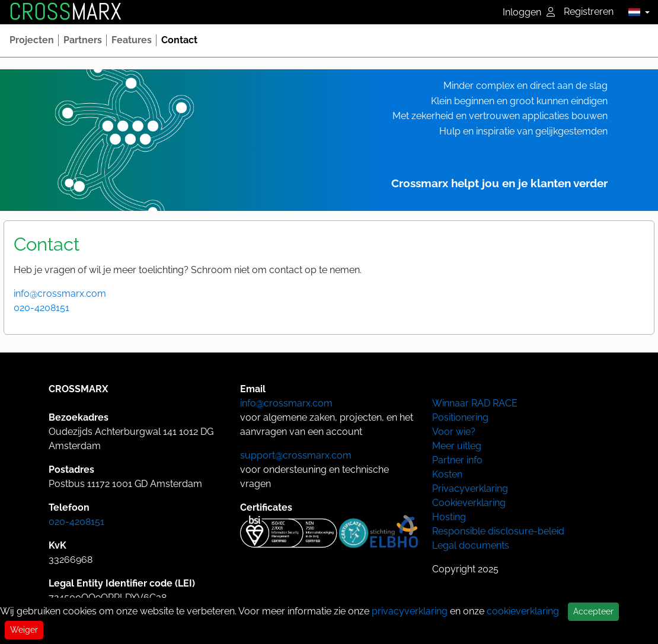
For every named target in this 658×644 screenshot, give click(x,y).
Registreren (589, 12)
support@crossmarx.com (296, 455)
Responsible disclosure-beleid (498, 531)
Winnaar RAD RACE (475, 403)
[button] (636, 12)
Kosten (447, 474)
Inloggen (529, 12)
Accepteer (593, 611)
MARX (65, 12)
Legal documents (471, 545)
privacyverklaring (410, 611)
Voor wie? (454, 432)
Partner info (457, 460)
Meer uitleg (457, 446)
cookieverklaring (523, 611)
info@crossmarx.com (60, 294)
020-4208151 (41, 308)
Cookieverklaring (469, 503)
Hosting (449, 517)
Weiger (24, 630)
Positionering (460, 417)
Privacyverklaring (470, 488)
